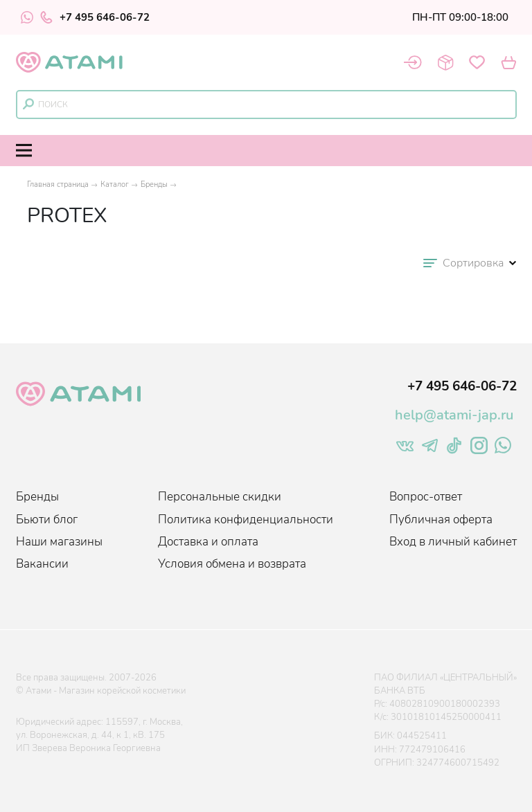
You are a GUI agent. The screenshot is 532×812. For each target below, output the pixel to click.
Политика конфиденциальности (246, 520)
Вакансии (42, 564)
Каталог (115, 184)
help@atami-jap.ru (454, 415)
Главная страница (58, 184)
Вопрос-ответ (426, 497)
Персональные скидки (220, 497)
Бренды (154, 184)
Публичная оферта (441, 520)
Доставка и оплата (208, 542)
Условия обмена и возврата (232, 564)
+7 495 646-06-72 (95, 17)
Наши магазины (59, 542)
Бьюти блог (47, 520)
